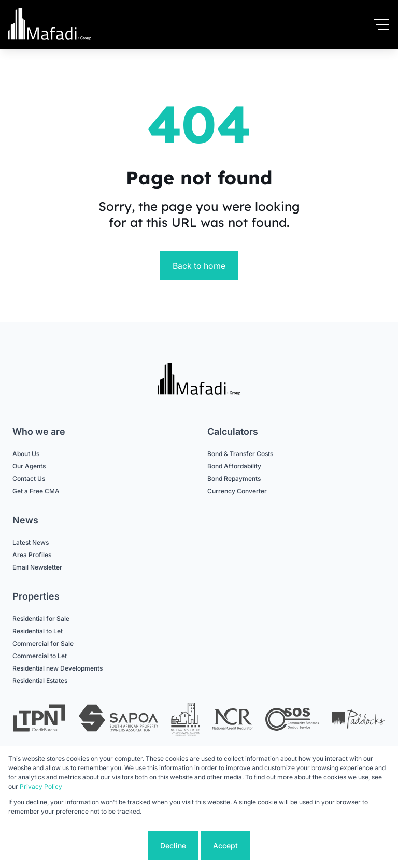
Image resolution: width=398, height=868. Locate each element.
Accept (225, 845)
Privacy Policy (41, 786)
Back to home (199, 266)
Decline (173, 845)
